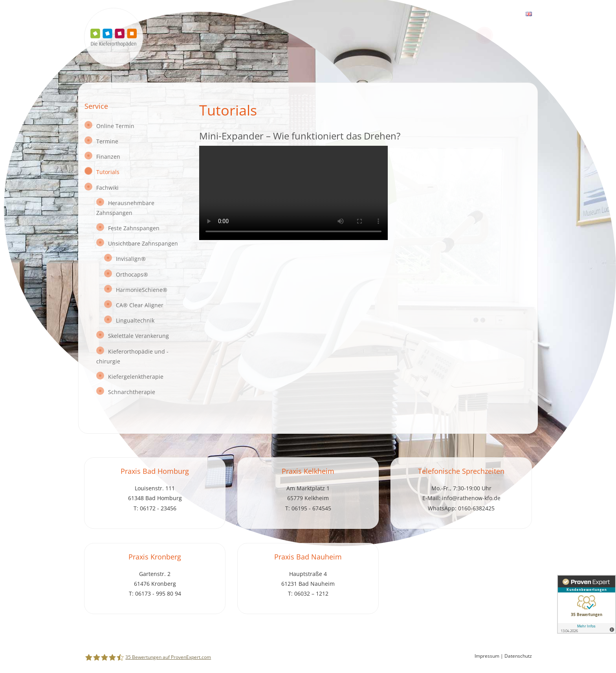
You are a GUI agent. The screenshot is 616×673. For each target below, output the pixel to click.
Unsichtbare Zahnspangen (143, 243)
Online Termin (115, 126)
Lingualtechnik (135, 320)
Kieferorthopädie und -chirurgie (132, 356)
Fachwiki (107, 188)
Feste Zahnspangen (134, 228)
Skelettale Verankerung (138, 336)
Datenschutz (518, 656)
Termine (107, 141)
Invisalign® (131, 259)
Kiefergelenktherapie (136, 377)
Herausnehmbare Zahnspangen (125, 208)
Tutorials (108, 172)
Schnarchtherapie (132, 392)
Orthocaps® (132, 274)
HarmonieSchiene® (142, 290)
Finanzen (108, 157)
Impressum (487, 656)
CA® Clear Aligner (140, 305)
